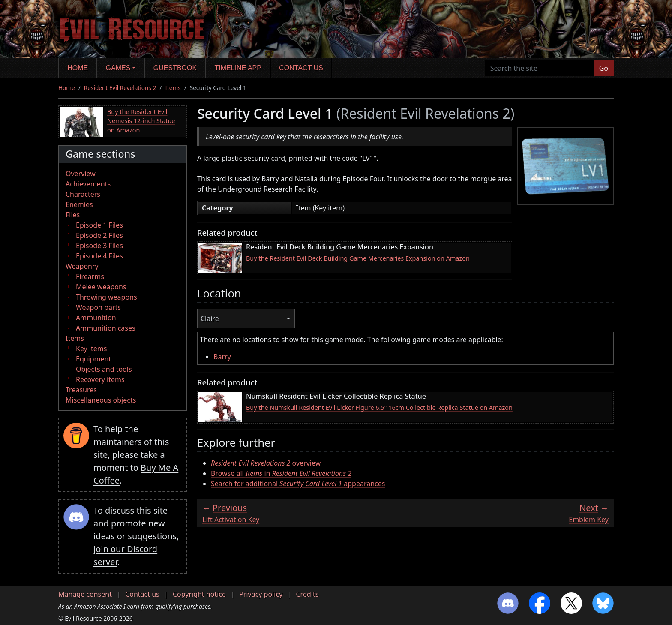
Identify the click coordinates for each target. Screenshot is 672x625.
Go (604, 68)
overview (266, 463)
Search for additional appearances (298, 484)
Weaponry (82, 266)
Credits (307, 594)
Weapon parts (98, 307)
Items (173, 88)
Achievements (88, 184)
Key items (91, 349)
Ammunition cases (106, 328)
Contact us (301, 68)
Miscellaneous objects (101, 400)
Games (118, 68)
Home (78, 68)
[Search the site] (539, 68)
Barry (222, 357)
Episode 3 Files (99, 246)
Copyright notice (199, 594)
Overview (81, 174)
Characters (83, 194)
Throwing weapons (106, 297)
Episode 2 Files (99, 235)
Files (73, 215)
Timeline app (238, 68)
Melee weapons (101, 287)
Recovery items (100, 379)
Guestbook (175, 68)
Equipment (93, 359)
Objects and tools (104, 369)
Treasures (81, 390)
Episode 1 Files (99, 225)
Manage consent (85, 594)
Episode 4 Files (99, 256)
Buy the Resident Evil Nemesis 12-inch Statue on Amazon (141, 121)
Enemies (79, 204)
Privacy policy (261, 594)
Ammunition (96, 318)
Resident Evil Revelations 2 (120, 88)
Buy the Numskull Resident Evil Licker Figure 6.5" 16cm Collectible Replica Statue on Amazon (379, 407)
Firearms (90, 276)
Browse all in (281, 473)
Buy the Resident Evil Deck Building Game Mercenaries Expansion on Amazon (358, 258)
